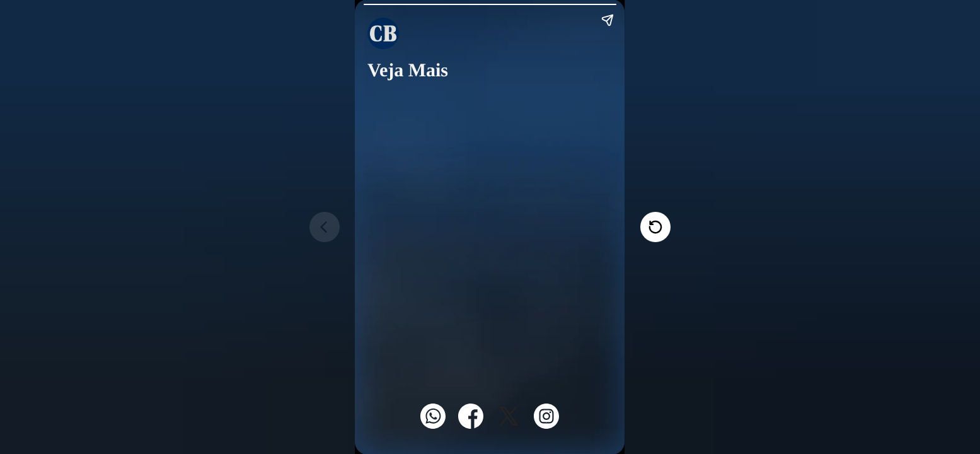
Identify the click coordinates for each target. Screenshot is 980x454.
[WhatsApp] (433, 425)
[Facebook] (471, 425)
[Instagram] (546, 425)
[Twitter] (509, 425)
